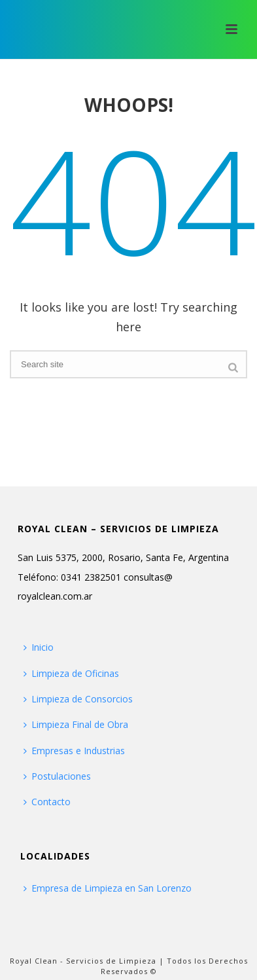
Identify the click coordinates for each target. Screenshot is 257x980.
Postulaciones (57, 776)
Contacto (47, 802)
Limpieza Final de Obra (76, 724)
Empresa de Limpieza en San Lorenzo (108, 888)
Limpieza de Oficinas (71, 673)
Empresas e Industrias (74, 751)
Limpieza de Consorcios (78, 699)
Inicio (39, 647)
